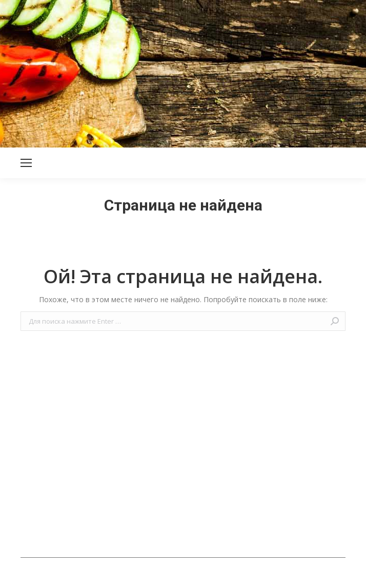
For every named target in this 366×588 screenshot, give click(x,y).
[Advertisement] (183, 72)
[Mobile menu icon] (26, 163)
